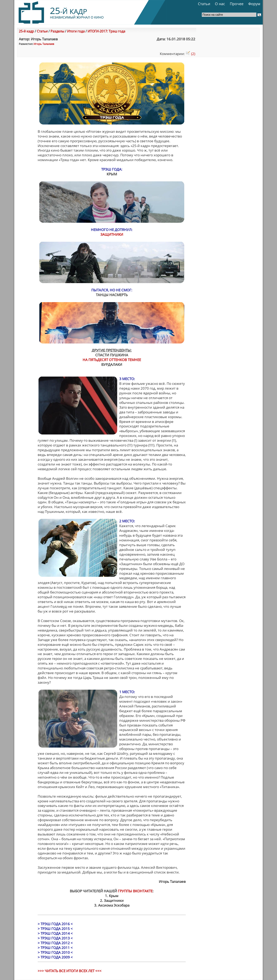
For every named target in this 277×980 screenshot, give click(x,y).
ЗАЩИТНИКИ (112, 234)
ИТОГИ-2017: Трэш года (106, 31)
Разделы (57, 31)
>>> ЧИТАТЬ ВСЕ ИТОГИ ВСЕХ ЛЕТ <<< (70, 971)
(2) (190, 54)
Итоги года (76, 31)
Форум (254, 4)
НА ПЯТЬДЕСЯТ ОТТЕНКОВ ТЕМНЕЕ (112, 360)
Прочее (237, 4)
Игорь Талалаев (44, 44)
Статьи (204, 4)
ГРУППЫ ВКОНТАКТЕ (135, 891)
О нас (220, 4)
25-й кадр (26, 31)
